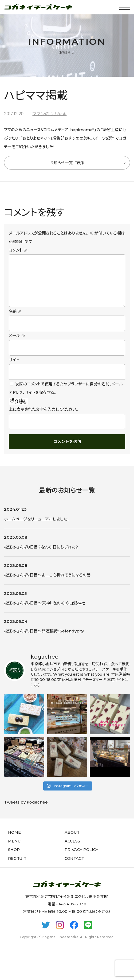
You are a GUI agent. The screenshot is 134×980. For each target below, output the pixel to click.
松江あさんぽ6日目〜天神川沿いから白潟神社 (45, 612)
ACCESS (72, 850)
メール (17, 344)
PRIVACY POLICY (81, 858)
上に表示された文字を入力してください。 (44, 418)
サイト (14, 368)
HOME (14, 841)
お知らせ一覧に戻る (67, 163)
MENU (14, 850)
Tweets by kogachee (26, 811)
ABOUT (72, 841)
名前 (15, 320)
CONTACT (74, 867)
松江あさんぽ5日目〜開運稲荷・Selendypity (44, 640)
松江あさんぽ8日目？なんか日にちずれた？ (41, 556)
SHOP (14, 858)
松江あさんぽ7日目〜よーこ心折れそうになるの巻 (47, 584)
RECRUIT (17, 867)
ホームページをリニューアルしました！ (37, 528)
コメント (18, 250)
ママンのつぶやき (49, 114)
